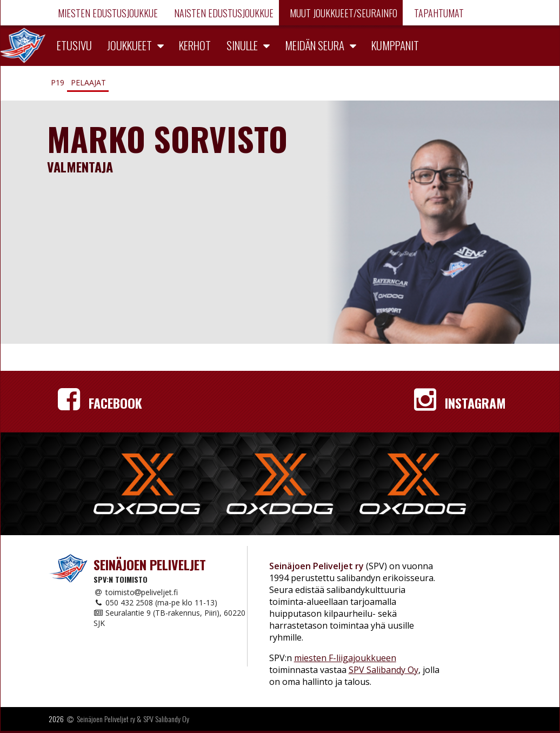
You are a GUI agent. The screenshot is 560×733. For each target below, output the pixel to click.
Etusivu (74, 45)
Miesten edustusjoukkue (107, 13)
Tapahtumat (438, 13)
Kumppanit (395, 45)
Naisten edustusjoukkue (223, 13)
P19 (58, 82)
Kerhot (195, 45)
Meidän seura (315, 45)
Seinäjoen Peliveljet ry (106, 719)
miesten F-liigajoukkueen (345, 658)
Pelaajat (88, 82)
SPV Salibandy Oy (384, 670)
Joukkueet (129, 45)
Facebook (100, 403)
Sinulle (242, 45)
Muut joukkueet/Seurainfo (342, 13)
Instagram (460, 403)
